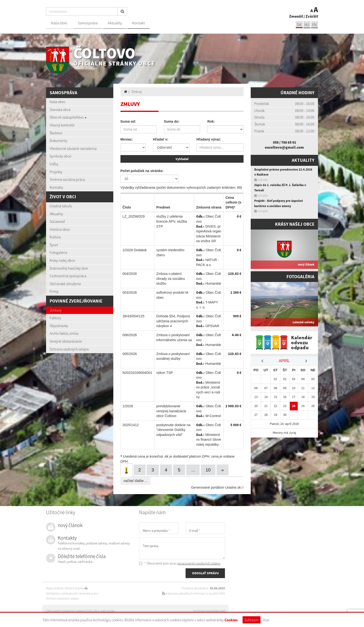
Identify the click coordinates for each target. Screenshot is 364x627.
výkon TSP (164, 372)
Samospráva (88, 23)
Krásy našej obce (62, 260)
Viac (266, 620)
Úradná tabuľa (61, 206)
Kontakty (56, 187)
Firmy (54, 291)
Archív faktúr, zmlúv (64, 333)
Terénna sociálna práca (67, 179)
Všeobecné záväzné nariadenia (73, 148)
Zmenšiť (296, 16)
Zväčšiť (312, 16)
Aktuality (115, 23)
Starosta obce (60, 110)
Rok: (211, 121)
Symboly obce (60, 156)
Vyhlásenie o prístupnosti (62, 593)
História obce (60, 229)
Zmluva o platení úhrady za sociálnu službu (171, 278)
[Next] (223, 469)
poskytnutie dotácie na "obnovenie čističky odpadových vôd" (173, 429)
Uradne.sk (233, 487)
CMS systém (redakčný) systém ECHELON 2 (73, 610)
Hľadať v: (161, 139)
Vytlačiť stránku (76, 588)
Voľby (54, 164)
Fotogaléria (58, 252)
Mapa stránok (54, 588)
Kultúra (55, 237)
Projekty (56, 172)
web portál (108, 610)
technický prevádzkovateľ (209, 610)
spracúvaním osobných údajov (199, 563)
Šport (54, 245)
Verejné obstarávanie (66, 341)
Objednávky (59, 326)
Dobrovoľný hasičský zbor (69, 268)
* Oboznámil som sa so (180, 563)
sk (299, 25)
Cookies (231, 620)
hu (307, 25)
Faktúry (55, 318)
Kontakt (138, 23)
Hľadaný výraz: (209, 139)
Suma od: (128, 121)
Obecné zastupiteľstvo (68, 117)
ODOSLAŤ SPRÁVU (205, 573)
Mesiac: (127, 139)
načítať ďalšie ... (135, 480)
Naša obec (59, 23)
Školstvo (56, 133)
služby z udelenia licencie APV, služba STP (172, 221)
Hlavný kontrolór (62, 125)
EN (314, 25)
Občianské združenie (65, 284)
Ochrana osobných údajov (69, 349)
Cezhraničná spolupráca (68, 276)
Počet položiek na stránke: (142, 170)
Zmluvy (56, 310)
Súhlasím (252, 620)
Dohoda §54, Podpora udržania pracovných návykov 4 (173, 321)
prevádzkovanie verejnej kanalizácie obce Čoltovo (171, 410)
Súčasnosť (57, 221)
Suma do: (172, 121)
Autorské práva (89, 593)
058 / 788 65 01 (284, 142)
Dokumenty (58, 141)
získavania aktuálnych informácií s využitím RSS (193, 593)
